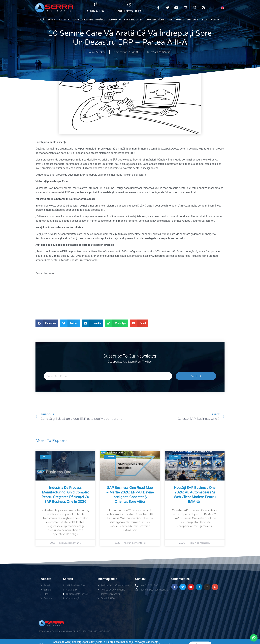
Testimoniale (176, 20)
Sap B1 (64, 20)
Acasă (41, 20)
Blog (205, 20)
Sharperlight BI (133, 20)
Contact (216, 20)
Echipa (52, 20)
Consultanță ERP (155, 20)
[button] (47, 323)
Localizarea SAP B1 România (89, 20)
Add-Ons (114, 20)
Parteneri (193, 20)
